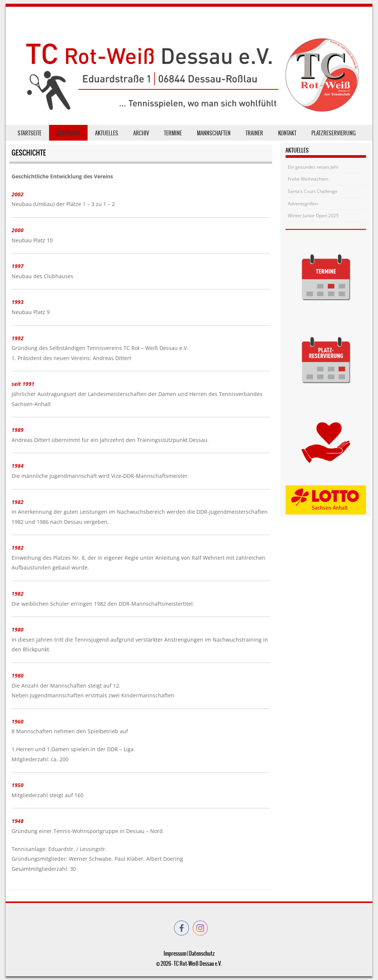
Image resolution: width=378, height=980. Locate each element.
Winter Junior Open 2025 (313, 216)
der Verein (68, 133)
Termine (173, 133)
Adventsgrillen (303, 204)
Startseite (30, 133)
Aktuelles (107, 133)
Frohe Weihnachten (308, 179)
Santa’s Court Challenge (313, 191)
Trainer (254, 133)
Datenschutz (202, 953)
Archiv (141, 133)
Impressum (175, 953)
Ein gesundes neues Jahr (313, 167)
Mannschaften (214, 133)
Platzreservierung (333, 133)
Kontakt (287, 133)
